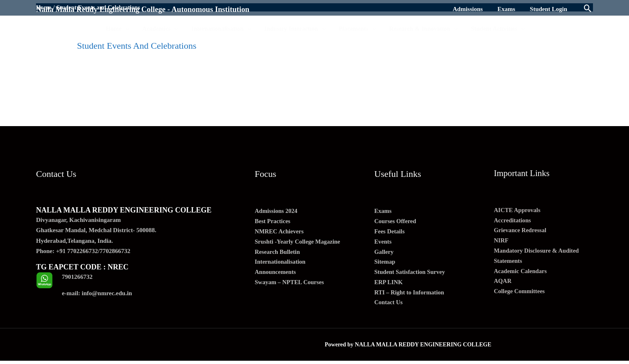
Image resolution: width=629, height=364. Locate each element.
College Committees (520, 294)
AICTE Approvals (518, 210)
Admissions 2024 (277, 211)
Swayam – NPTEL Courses (290, 284)
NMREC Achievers (280, 232)
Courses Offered (396, 222)
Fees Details (390, 232)
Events (383, 242)
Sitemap (385, 263)
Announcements (276, 274)
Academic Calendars (521, 273)
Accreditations (513, 221)
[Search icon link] (588, 9)
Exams (383, 211)
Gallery (384, 253)
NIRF (501, 242)
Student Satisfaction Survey (411, 274)
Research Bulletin (278, 253)
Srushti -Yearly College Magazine (299, 242)
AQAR (503, 283)
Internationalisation (281, 263)
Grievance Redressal (521, 231)
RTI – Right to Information (410, 295)
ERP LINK (389, 284)
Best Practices (273, 222)
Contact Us (389, 305)
